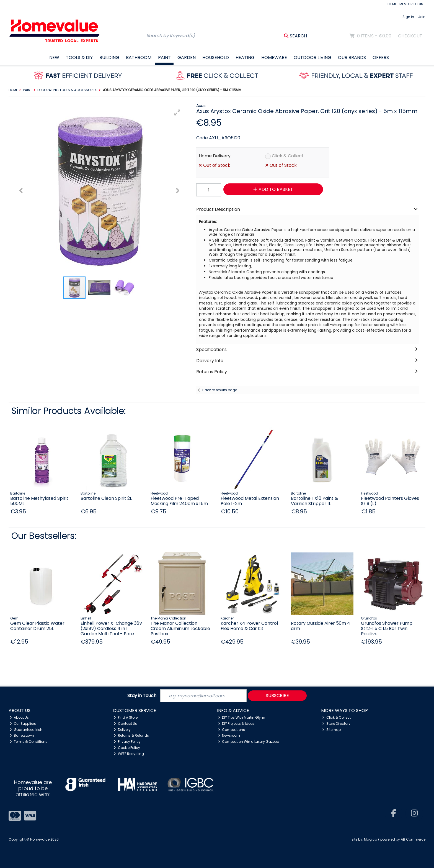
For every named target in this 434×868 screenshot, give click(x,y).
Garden (187, 57)
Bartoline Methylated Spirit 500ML (39, 501)
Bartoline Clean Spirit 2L (106, 498)
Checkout (410, 36)
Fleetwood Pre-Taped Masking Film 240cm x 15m (179, 501)
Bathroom (139, 57)
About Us (19, 717)
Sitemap (331, 730)
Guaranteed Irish (26, 730)
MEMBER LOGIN (411, 4)
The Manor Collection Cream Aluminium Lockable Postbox (180, 628)
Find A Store (126, 717)
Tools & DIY (79, 57)
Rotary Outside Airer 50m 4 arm (321, 626)
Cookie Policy (127, 748)
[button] (177, 112)
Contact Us (125, 724)
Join (422, 17)
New (54, 57)
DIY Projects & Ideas (237, 724)
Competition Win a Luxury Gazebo (249, 742)
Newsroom (229, 735)
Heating (245, 57)
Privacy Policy (127, 742)
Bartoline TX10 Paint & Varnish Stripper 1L (314, 501)
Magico (370, 839)
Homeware (274, 57)
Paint (164, 57)
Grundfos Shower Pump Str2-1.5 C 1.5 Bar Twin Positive (387, 628)
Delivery (122, 730)
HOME (392, 4)
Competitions (232, 730)
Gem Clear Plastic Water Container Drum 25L (37, 626)
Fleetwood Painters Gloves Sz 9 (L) (390, 501)
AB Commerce (413, 839)
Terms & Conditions (29, 742)
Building (109, 57)
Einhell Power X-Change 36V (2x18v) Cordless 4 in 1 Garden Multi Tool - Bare (111, 628)
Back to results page (220, 390)
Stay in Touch (142, 696)
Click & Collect (288, 156)
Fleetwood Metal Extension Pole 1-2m (250, 501)
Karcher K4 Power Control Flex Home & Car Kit (249, 626)
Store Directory (336, 724)
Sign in (408, 17)
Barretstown (22, 735)
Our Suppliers (23, 724)
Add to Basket (273, 189)
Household (216, 57)
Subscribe (277, 696)
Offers (381, 57)
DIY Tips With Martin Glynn (242, 717)
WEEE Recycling (129, 754)
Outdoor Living (312, 57)
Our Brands (352, 57)
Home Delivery (215, 156)
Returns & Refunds (131, 735)
